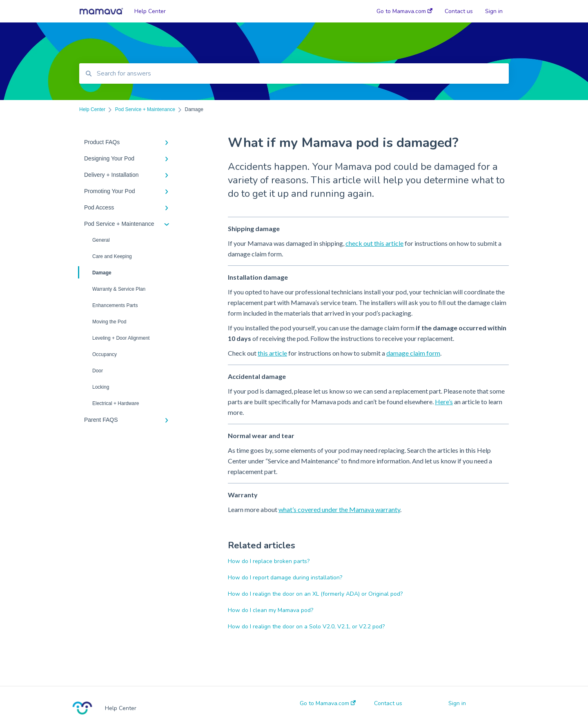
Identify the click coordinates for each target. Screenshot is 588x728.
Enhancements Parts (115, 305)
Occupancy (105, 354)
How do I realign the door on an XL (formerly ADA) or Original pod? (315, 594)
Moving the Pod (109, 322)
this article (272, 353)
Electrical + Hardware (116, 403)
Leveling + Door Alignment (121, 338)
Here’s (444, 402)
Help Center (150, 11)
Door (98, 371)
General (101, 240)
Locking (101, 387)
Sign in (457, 704)
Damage (95, 272)
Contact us (388, 704)
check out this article (374, 243)
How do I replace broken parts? (269, 561)
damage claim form (413, 353)
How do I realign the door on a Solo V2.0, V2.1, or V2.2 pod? (306, 627)
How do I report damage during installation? (285, 578)
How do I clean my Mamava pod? (271, 610)
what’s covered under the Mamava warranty (339, 509)
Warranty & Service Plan (119, 289)
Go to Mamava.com (328, 704)
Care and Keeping (112, 256)
